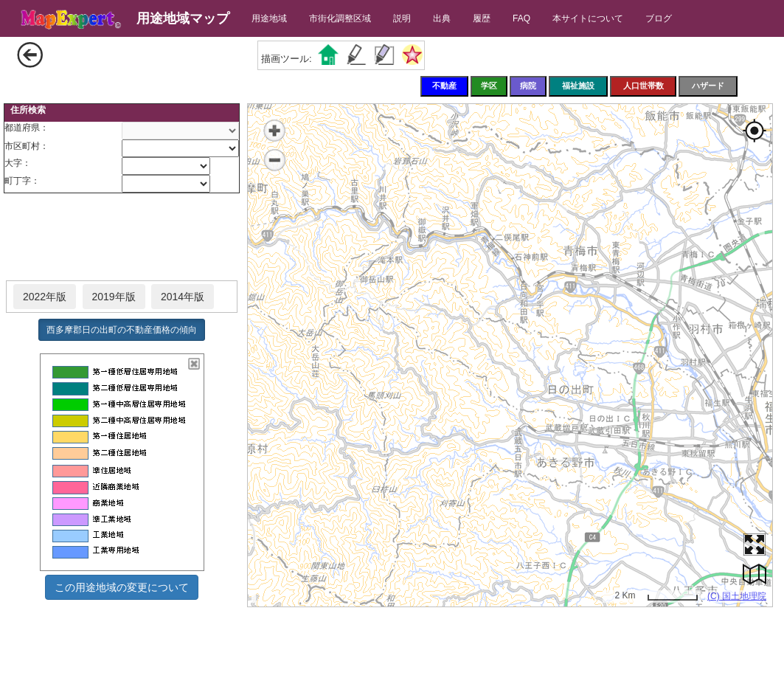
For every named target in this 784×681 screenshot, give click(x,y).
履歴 (482, 18)
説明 (402, 18)
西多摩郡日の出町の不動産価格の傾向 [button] (122, 330)
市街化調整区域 (340, 18)
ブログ (659, 18)
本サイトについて (588, 18)
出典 (442, 18)
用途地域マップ (183, 18)
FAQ (521, 18)
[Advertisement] (122, 238)
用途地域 (269, 18)
